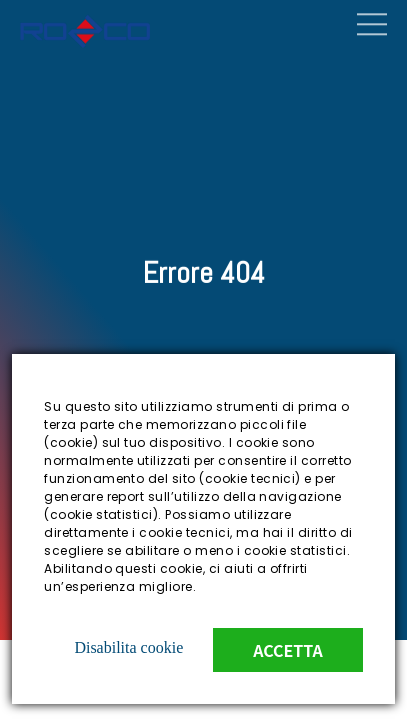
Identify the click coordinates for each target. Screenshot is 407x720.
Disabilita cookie (128, 647)
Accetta (288, 650)
